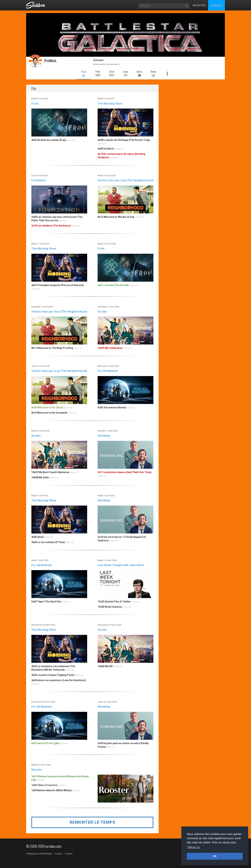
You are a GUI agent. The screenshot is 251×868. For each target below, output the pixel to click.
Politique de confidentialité (39, 854)
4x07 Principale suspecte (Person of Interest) (58, 285)
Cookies (58, 854)
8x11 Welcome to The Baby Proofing (52, 348)
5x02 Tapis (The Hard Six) (46, 601)
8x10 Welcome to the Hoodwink (49, 413)
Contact (69, 854)
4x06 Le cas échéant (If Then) (48, 542)
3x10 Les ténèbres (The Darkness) (51, 225)
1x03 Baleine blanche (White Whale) (52, 790)
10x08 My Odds (40, 477)
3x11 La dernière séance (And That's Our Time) (125, 472)
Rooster (37, 769)
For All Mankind (108, 371)
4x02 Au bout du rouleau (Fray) (49, 140)
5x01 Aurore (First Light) (45, 743)
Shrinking (104, 435)
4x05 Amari (38, 537)
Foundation (39, 180)
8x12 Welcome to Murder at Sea (116, 217)
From (35, 103)
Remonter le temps (92, 822)
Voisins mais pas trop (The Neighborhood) (125, 180)
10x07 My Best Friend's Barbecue (50, 472)
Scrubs (102, 311)
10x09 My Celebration (110, 348)
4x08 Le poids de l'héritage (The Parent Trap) (124, 140)
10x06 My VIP (105, 666)
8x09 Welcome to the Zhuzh (47, 407)
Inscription (199, 5)
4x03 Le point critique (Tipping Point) (53, 675)
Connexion (216, 5)
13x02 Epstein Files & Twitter (114, 601)
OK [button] (215, 856)
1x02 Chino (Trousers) (44, 785)
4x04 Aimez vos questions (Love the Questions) (59, 680)
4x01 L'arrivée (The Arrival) (113, 285)
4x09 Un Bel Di (106, 149)
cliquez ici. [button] (194, 847)
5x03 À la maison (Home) (112, 407)
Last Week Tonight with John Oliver (121, 565)
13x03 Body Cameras (110, 607)
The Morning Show (110, 103)
